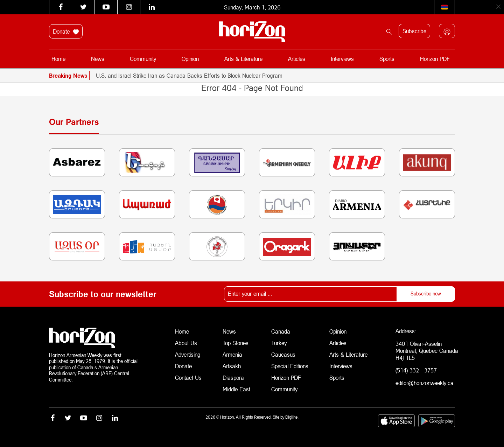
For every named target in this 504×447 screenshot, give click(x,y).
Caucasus (283, 353)
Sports (387, 59)
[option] (275, 76)
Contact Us (188, 376)
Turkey (279, 342)
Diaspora (233, 376)
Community (143, 59)
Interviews (342, 59)
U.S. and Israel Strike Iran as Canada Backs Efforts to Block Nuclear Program (189, 75)
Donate (66, 32)
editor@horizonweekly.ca (425, 383)
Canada (281, 331)
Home (59, 59)
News (98, 59)
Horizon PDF (435, 59)
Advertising (188, 353)
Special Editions (290, 365)
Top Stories (236, 342)
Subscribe (414, 31)
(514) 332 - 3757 (416, 370)
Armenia (232, 353)
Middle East (236, 387)
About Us (186, 342)
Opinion (190, 59)
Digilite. (292, 416)
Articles (297, 59)
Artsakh (232, 365)
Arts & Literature (243, 59)
